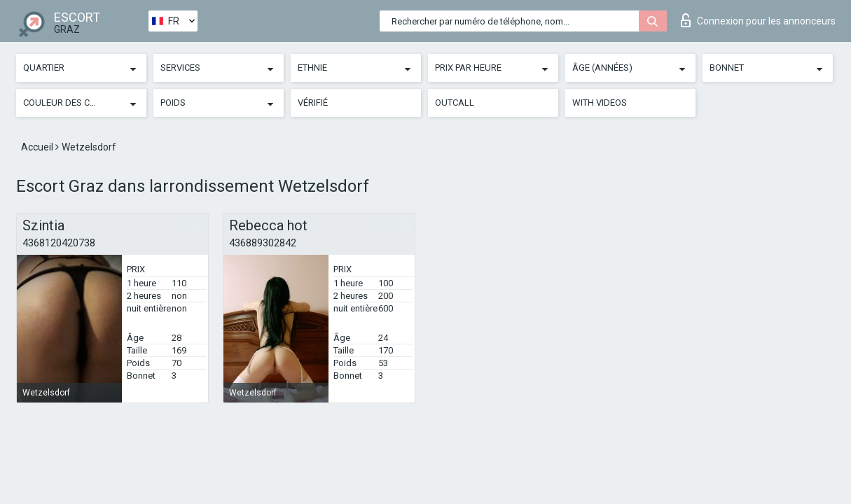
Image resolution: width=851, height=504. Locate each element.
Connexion (758, 20)
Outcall (455, 103)
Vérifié (313, 103)
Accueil (38, 147)
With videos (600, 103)
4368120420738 (59, 243)
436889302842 (263, 243)
